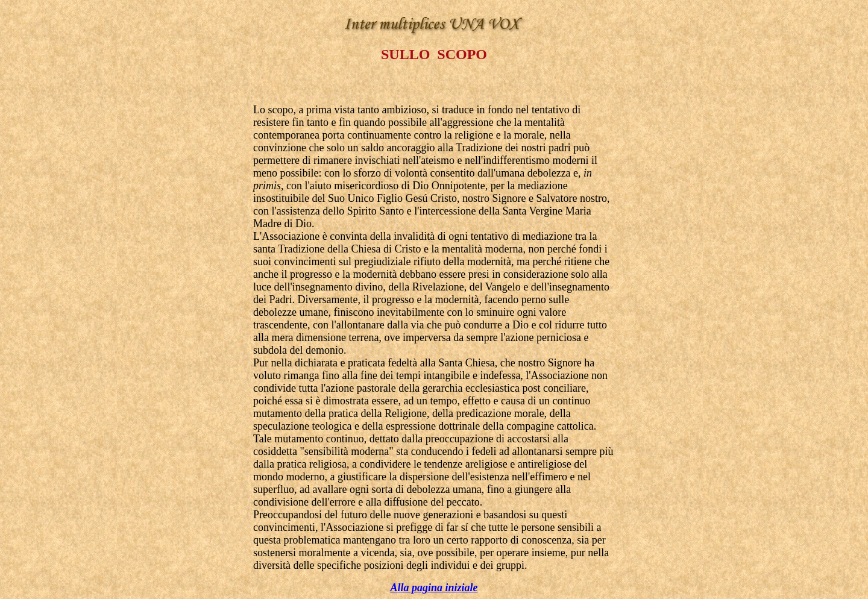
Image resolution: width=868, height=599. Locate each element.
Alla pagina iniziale (434, 588)
